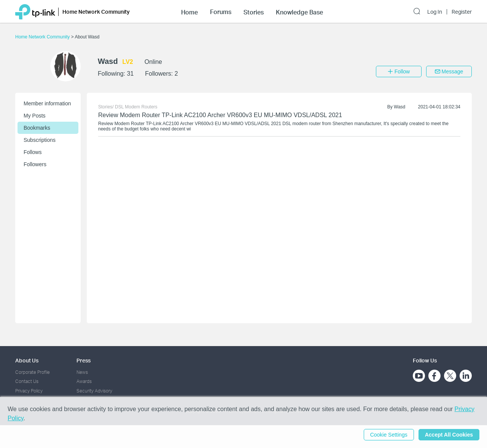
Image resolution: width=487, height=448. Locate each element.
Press (84, 360)
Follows (33, 152)
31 (130, 74)
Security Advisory (94, 391)
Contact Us (27, 381)
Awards (84, 381)
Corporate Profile (33, 372)
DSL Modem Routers (136, 107)
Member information (47, 103)
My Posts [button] (35, 116)
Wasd (399, 107)
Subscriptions (40, 140)
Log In (435, 12)
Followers (35, 164)
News (82, 372)
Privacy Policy (29, 391)
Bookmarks (37, 128)
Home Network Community (43, 37)
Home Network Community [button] (96, 12)
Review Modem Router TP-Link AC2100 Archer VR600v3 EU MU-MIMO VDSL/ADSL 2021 (220, 115)
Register (462, 12)
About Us (27, 360)
